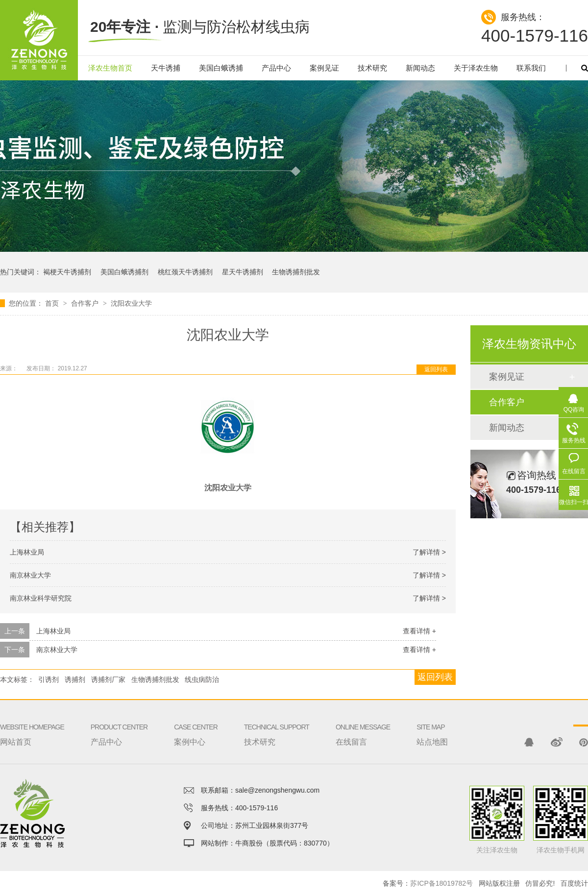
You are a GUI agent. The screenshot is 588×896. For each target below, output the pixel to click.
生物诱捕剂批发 (296, 272)
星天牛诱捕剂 (243, 272)
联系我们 (531, 68)
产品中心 (276, 68)
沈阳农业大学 (131, 303)
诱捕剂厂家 (108, 679)
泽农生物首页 (110, 68)
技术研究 (372, 68)
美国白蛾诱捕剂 (124, 272)
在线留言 (363, 723)
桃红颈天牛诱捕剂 (185, 272)
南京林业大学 (30, 575)
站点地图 (432, 723)
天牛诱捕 (166, 68)
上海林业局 (27, 552)
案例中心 (196, 723)
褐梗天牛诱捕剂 (67, 272)
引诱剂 (49, 679)
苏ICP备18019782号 (441, 883)
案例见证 (324, 68)
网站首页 (32, 723)
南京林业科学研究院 (41, 598)
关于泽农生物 (476, 68)
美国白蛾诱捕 (221, 68)
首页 (53, 303)
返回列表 (436, 369)
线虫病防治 (202, 679)
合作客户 (86, 303)
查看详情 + (419, 631)
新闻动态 (420, 68)
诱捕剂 (75, 679)
